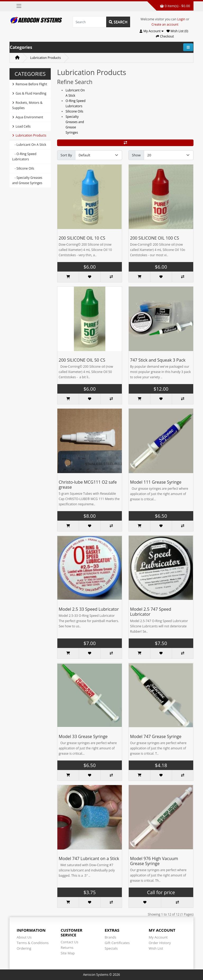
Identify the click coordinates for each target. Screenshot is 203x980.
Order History (160, 943)
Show (136, 155)
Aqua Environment (28, 117)
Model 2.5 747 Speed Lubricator (151, 612)
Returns (67, 948)
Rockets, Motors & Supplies (27, 105)
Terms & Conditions (33, 943)
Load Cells (21, 126)
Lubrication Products (45, 58)
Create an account (165, 24)
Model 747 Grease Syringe (156, 736)
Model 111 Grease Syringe (156, 482)
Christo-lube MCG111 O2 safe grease (88, 485)
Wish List (156, 948)
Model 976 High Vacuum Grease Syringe (154, 861)
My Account (158, 937)
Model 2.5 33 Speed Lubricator (89, 609)
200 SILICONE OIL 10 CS (82, 238)
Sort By (66, 155)
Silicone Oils (74, 111)
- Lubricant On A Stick (29, 145)
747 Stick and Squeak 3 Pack (158, 360)
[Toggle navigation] (19, 6)
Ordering (24, 948)
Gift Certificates (117, 943)
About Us (24, 937)
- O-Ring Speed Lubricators (24, 157)
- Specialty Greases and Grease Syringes (27, 180)
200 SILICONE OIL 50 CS (82, 360)
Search (118, 22)
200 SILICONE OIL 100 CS (154, 238)
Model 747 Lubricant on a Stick (89, 858)
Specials (111, 948)
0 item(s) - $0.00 (175, 6)
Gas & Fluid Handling (29, 93)
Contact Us (70, 942)
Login (181, 19)
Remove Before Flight (30, 84)
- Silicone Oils (23, 168)
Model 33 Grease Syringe (83, 736)
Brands (110, 937)
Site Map (68, 953)
